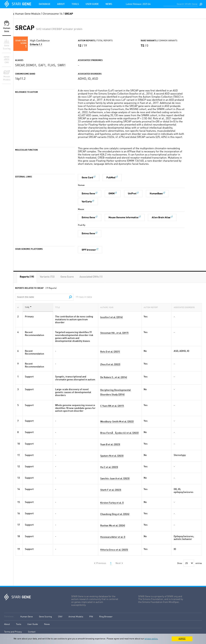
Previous (101, 563)
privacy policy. (151, 639)
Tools (75, 4)
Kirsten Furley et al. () (112, 503)
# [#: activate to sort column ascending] (19, 307)
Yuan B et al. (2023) (110, 445)
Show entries (190, 563)
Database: (9, 617)
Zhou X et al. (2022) (110, 365)
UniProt (132, 194)
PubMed (111, 178)
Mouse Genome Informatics (123, 218)
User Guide (92, 4)
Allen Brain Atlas (161, 218)
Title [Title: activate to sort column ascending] (59, 307)
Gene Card (87, 178)
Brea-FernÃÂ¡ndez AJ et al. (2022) (119, 433)
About (61, 4)
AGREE (182, 639)
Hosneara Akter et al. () (113, 537)
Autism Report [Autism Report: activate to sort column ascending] (152, 307)
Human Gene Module (28, 14)
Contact (32, 632)
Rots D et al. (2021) (110, 352)
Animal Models (76, 617)
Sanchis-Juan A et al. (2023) (115, 479)
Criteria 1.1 (36, 45)
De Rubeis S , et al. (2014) (114, 377)
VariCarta (87, 202)
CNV (60, 617)
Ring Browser (106, 617)
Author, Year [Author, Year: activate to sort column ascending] (108, 307)
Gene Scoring (45, 617)
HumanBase (156, 194)
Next (118, 563)
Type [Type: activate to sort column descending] (28, 307)
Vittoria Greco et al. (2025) (114, 550)
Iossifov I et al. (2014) (111, 317)
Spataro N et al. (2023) (112, 456)
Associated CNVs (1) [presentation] (91, 277)
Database (45, 4)
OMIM (111, 194)
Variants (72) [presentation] (47, 277)
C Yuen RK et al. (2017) (112, 406)
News (109, 4)
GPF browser (89, 250)
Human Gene (27, 617)
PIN (91, 617)
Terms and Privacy (13, 632)
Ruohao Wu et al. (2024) (113, 526)
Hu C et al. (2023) (109, 467)
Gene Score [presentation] (67, 277)
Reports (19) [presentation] (27, 277)
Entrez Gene (88, 194)
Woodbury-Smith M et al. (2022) (117, 422)
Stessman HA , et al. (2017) (114, 333)
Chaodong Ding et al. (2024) (115, 514)
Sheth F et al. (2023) (111, 490)
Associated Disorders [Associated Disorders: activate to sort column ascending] (185, 307)
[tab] (27, 277)
